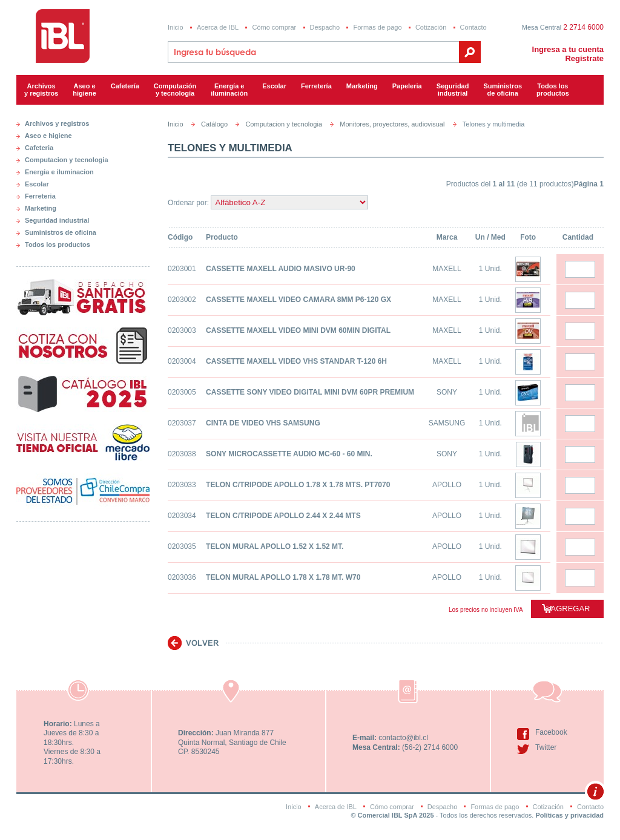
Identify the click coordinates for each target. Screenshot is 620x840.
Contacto (473, 27)
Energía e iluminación (229, 90)
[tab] (83, 121)
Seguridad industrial (57, 220)
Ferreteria (40, 196)
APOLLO (447, 485)
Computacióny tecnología (175, 90)
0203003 (182, 330)
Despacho (325, 27)
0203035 (182, 546)
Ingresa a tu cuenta (568, 49)
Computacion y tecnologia (67, 160)
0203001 (182, 269)
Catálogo (214, 124)
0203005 (182, 392)
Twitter (546, 747)
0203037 (182, 423)
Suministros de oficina (61, 232)
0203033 (182, 485)
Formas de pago (377, 27)
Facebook (551, 732)
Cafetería (125, 86)
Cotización (431, 27)
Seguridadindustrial (453, 90)
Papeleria (407, 86)
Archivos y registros (41, 90)
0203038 (182, 454)
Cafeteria (39, 148)
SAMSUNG (447, 423)
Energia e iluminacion (59, 172)
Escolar (274, 86)
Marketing (362, 86)
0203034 (182, 516)
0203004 (182, 361)
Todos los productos (553, 90)
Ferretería (316, 86)
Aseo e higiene (84, 90)
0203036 (182, 577)
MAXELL (447, 269)
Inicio (176, 27)
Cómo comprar (274, 27)
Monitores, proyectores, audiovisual (392, 124)
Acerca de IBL (218, 27)
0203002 (182, 300)
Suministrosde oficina (503, 90)
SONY (447, 392)
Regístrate (584, 58)
